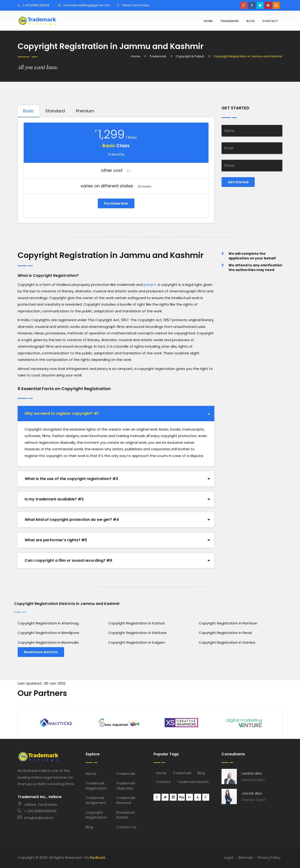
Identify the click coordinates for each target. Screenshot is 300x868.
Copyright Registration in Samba (227, 642)
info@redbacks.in (36, 818)
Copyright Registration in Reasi (225, 633)
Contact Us (126, 827)
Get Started (238, 182)
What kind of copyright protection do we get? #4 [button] (72, 520)
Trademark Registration (96, 786)
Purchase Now (116, 203)
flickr (189, 797)
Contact (270, 21)
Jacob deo (252, 793)
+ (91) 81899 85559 (37, 811)
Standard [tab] (55, 111)
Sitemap (245, 857)
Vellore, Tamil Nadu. (38, 804)
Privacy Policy (269, 857)
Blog (251, 21)
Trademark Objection (126, 786)
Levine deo (252, 773)
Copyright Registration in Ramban (228, 623)
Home (208, 21)
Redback (98, 857)
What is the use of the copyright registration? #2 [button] (71, 479)
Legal (229, 857)
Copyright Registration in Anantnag (48, 623)
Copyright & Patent (190, 56)
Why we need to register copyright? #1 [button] (62, 413)
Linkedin (173, 797)
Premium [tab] (85, 111)
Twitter (260, 5)
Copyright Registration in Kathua (136, 623)
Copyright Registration (96, 815)
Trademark (230, 21)
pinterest (268, 5)
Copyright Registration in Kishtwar (137, 633)
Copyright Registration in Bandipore (48, 633)
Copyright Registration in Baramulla (48, 642)
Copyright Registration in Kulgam (137, 642)
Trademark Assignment (96, 800)
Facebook (252, 5)
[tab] (116, 414)
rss (276, 5)
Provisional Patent (125, 815)
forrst (198, 797)
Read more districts (41, 652)
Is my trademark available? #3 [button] (54, 499)
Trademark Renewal (126, 800)
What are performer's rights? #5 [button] (56, 540)
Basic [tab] (29, 111)
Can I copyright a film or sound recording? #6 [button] (68, 560)
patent (150, 285)
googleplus (244, 5)
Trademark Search (193, 782)
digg (181, 797)
